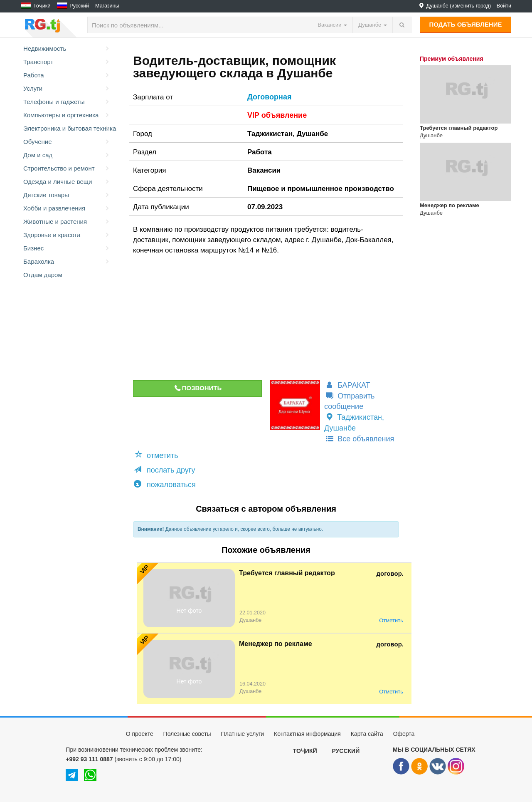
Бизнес (67, 248)
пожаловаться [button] (165, 484)
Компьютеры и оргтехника (67, 115)
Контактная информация (307, 734)
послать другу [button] (164, 470)
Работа (67, 75)
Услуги (67, 89)
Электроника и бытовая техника (68, 129)
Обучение (67, 142)
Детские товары (67, 195)
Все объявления (359, 439)
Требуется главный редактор (287, 573)
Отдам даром (43, 275)
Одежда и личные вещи (67, 182)
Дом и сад (67, 155)
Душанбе (313, 134)
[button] (158, 455)
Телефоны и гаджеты (67, 102)
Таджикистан (270, 134)
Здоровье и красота (67, 235)
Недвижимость (67, 49)
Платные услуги (243, 734)
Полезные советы (187, 734)
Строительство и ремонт (67, 168)
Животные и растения (67, 222)
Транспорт (67, 62)
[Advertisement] (259, 318)
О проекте (140, 734)
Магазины (107, 6)
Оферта (404, 734)
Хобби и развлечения (67, 208)
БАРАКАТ (347, 385)
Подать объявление (466, 24)
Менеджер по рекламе (276, 644)
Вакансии (264, 170)
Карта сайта (367, 734)
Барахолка (67, 262)
